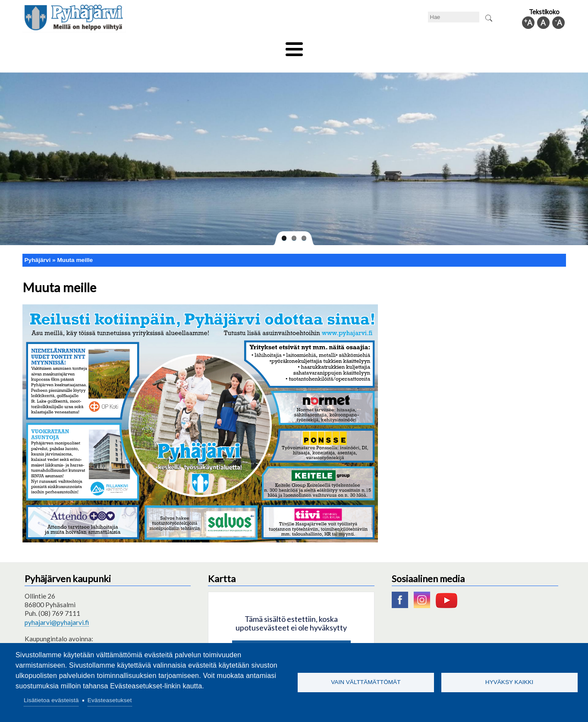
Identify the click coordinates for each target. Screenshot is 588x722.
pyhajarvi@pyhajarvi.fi (57, 608)
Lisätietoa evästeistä (51, 700)
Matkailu (341, 46)
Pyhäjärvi (38, 245)
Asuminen (104, 46)
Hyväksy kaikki (509, 682)
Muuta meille (75, 245)
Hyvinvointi (295, 46)
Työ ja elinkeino (392, 46)
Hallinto (442, 46)
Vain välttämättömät (366, 682)
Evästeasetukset (110, 700)
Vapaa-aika (246, 46)
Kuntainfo (484, 46)
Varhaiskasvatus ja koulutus (174, 46)
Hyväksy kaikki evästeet (291, 636)
